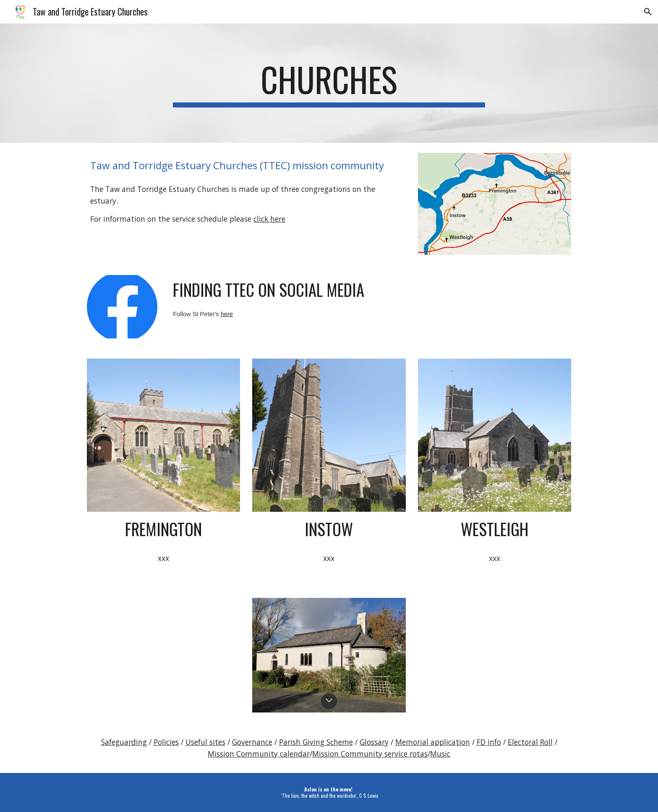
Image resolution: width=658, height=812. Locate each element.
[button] (648, 12)
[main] (329, 83)
